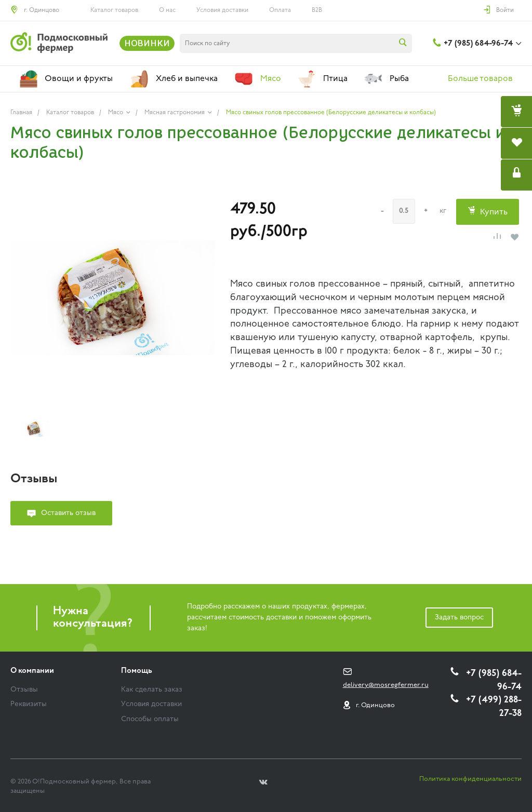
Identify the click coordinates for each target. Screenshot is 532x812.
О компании (32, 671)
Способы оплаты (150, 719)
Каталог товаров (114, 10)
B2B (317, 10)
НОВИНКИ (147, 43)
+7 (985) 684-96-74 (478, 44)
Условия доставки (222, 10)
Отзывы (24, 690)
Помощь (137, 671)
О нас (167, 10)
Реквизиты (29, 704)
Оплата (280, 10)
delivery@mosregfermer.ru (386, 685)
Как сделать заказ (152, 690)
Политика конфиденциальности (470, 779)
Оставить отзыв (68, 513)
